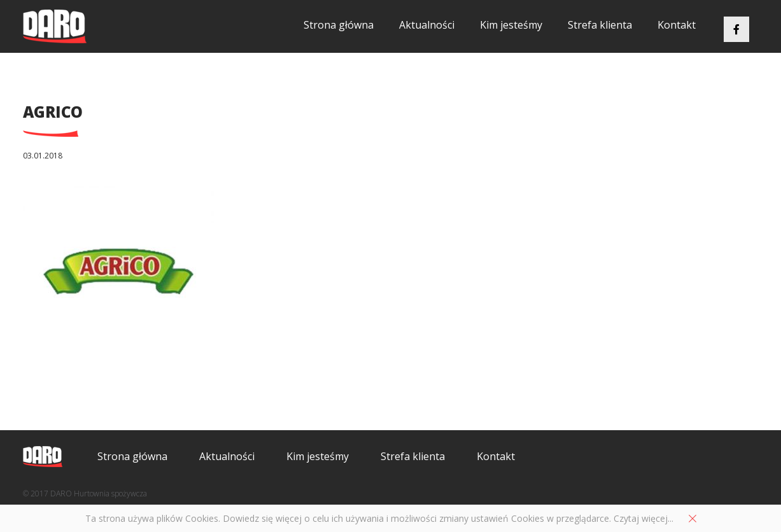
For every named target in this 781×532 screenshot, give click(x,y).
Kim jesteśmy (511, 25)
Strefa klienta (600, 25)
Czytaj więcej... (644, 518)
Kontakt (677, 25)
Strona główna (339, 25)
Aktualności (427, 25)
